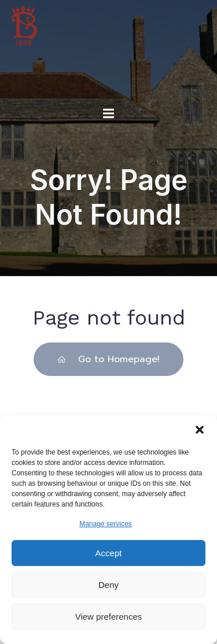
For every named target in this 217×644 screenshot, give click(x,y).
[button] (200, 430)
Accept (109, 553)
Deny (108, 585)
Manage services (106, 524)
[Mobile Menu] (109, 114)
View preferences (109, 617)
